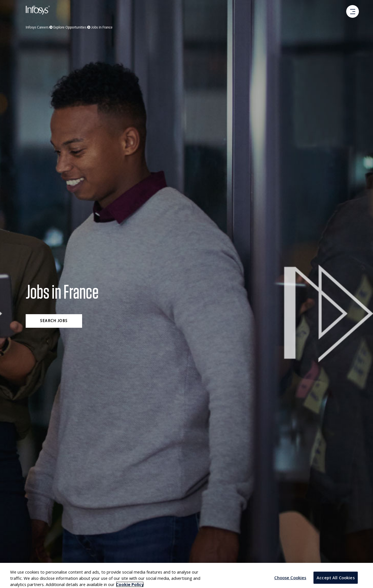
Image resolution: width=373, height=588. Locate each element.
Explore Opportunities (72, 28)
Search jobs (54, 321)
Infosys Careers (40, 28)
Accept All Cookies (336, 581)
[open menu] (353, 12)
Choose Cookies (290, 581)
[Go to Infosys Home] (38, 11)
